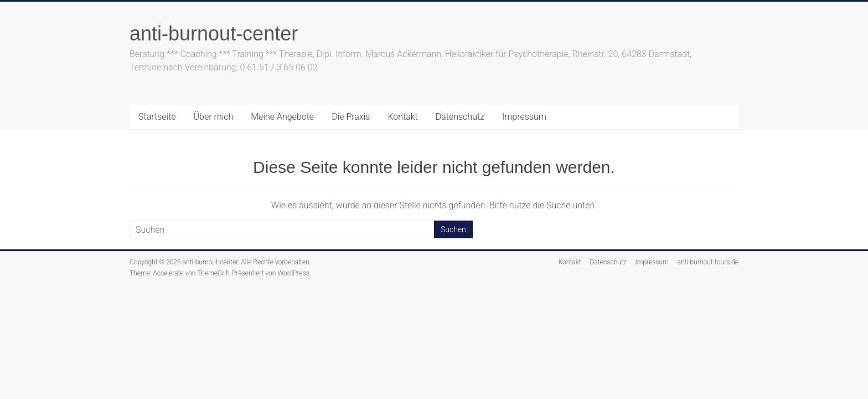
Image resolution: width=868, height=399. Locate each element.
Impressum (524, 117)
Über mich (214, 117)
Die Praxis (351, 117)
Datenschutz (460, 117)
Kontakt (402, 117)
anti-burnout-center (214, 34)
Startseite (157, 117)
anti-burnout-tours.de (708, 262)
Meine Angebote (282, 117)
